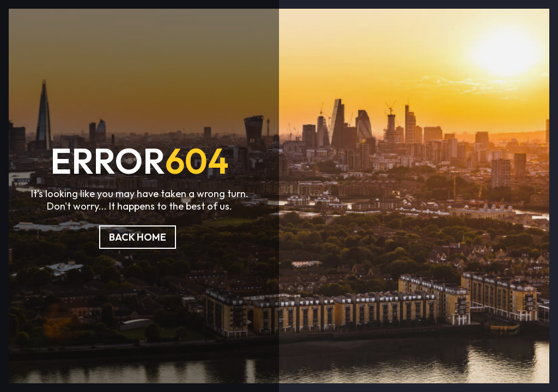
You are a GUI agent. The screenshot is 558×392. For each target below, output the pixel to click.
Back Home (138, 237)
